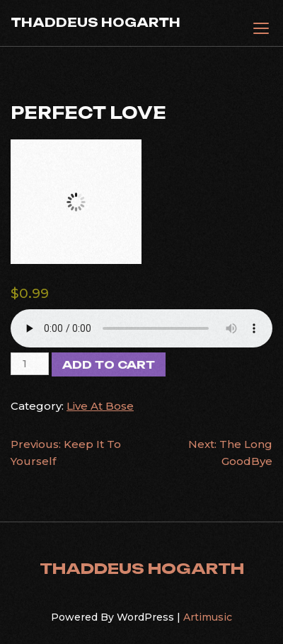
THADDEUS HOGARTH (96, 22)
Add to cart (109, 365)
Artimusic (208, 617)
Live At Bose (100, 406)
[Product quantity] (30, 364)
